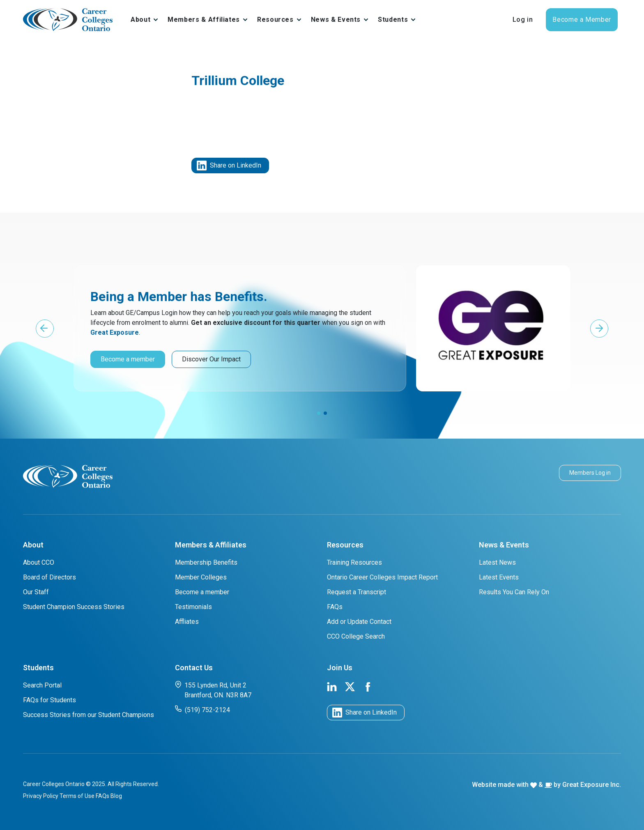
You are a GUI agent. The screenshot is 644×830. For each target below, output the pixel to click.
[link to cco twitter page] (350, 686)
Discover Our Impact (211, 359)
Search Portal (42, 685)
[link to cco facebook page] (368, 686)
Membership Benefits (206, 562)
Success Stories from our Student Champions (89, 715)
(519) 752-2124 (202, 709)
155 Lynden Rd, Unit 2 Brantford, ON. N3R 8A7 (213, 690)
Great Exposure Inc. (592, 785)
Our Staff (36, 592)
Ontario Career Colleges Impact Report (382, 577)
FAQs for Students (49, 700)
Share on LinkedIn (229, 166)
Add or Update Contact (359, 622)
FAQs (335, 607)
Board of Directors (49, 577)
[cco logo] (68, 476)
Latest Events (499, 577)
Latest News (497, 562)
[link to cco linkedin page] (332, 686)
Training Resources (354, 562)
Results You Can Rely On (514, 592)
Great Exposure (115, 332)
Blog (116, 796)
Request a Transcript (356, 592)
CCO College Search (356, 636)
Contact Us (194, 668)
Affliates (187, 622)
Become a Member (582, 20)
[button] (45, 329)
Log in (523, 20)
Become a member (128, 359)
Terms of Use (77, 796)
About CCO (39, 562)
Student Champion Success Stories (74, 607)
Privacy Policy (41, 796)
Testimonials (193, 607)
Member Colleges (201, 577)
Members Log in (590, 473)
